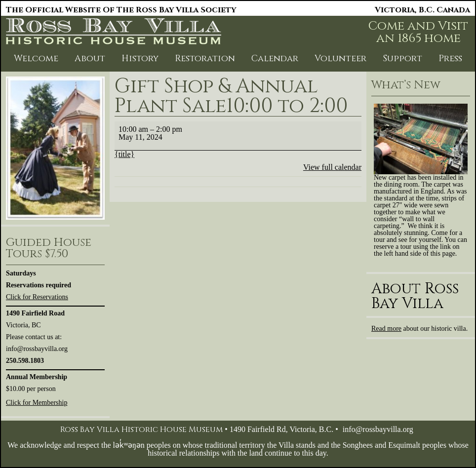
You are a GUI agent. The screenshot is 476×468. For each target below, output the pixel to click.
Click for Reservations (37, 297)
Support (402, 58)
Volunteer (340, 58)
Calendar (275, 58)
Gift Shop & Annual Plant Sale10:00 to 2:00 (231, 96)
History (140, 58)
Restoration (205, 58)
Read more (386, 329)
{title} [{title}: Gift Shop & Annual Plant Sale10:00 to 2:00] (124, 154)
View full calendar (332, 167)
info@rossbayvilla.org (378, 429)
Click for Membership (37, 403)
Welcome (36, 58)
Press (450, 58)
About (90, 58)
